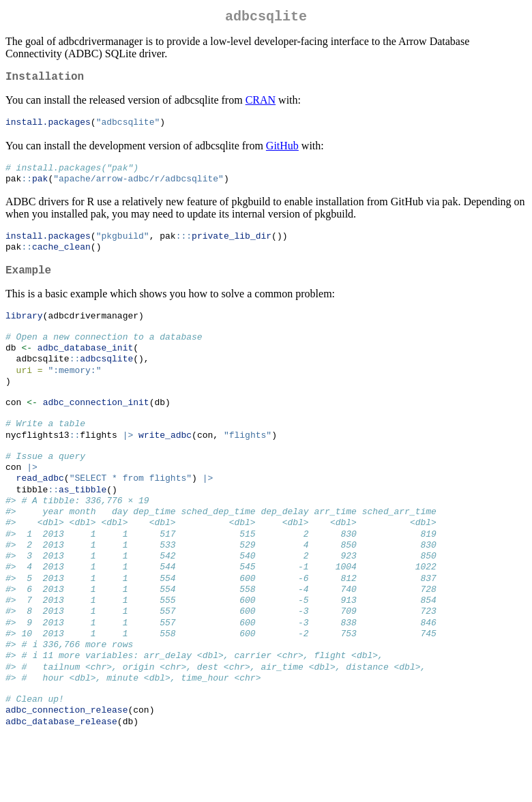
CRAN (261, 105)
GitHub (282, 152)
